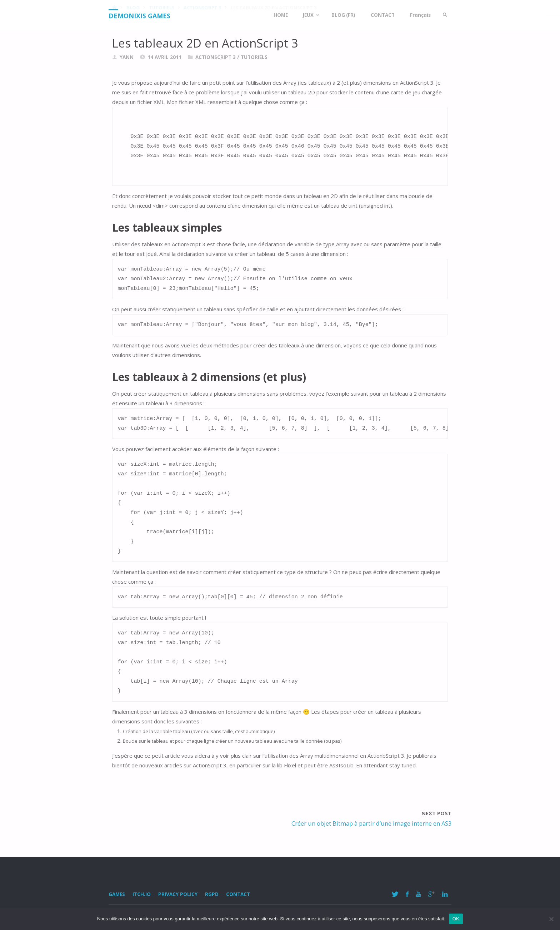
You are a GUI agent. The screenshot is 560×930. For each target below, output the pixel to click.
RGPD (212, 894)
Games (117, 894)
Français (420, 15)
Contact (238, 894)
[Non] (551, 919)
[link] (445, 15)
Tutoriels (254, 57)
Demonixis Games (139, 16)
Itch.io (142, 894)
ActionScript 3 (216, 57)
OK (456, 919)
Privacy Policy (178, 894)
